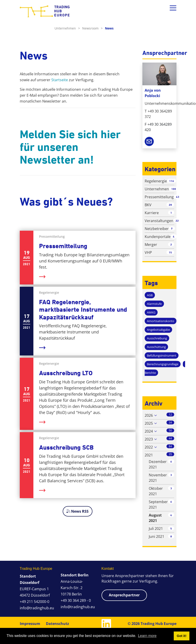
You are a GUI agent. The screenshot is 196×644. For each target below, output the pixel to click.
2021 (149, 455)
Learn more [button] (147, 636)
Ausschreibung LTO (66, 373)
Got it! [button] (181, 636)
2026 (149, 415)
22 (177, 221)
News (109, 28)
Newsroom (92, 28)
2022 (149, 447)
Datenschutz (57, 624)
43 (178, 197)
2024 (149, 431)
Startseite (60, 80)
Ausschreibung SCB (66, 447)
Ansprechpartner (124, 595)
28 (170, 205)
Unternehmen (67, 28)
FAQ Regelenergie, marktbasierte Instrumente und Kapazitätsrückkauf (83, 310)
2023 (149, 439)
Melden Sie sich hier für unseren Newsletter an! (70, 147)
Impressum (30, 624)
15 (170, 252)
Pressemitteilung (63, 246)
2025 (149, 423)
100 (174, 189)
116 (172, 181)
